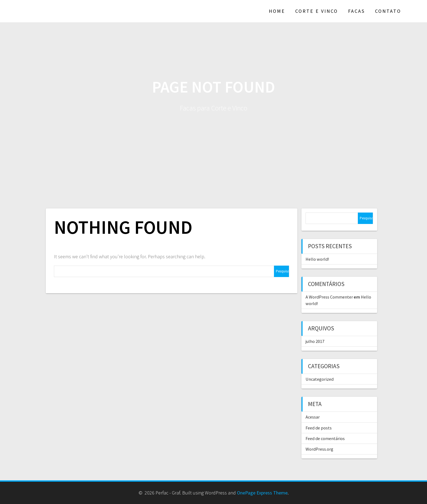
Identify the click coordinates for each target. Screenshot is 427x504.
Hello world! (317, 259)
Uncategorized (320, 379)
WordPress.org (319, 449)
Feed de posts (319, 428)
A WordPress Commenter (329, 297)
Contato (388, 11)
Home (277, 11)
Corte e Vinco (317, 11)
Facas (356, 11)
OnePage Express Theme (262, 493)
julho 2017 (315, 341)
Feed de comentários (325, 438)
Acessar (313, 417)
